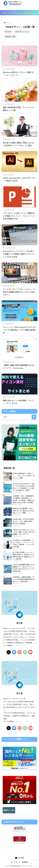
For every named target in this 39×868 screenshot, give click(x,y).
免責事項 (25, 862)
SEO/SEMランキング (19, 831)
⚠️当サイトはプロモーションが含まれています (20, 13)
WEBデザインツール (22, 32)
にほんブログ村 (20, 843)
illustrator (8, 32)
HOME (19, 858)
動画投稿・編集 (10, 37)
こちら (16, 646)
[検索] (34, 417)
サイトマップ (15, 862)
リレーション (20, 5)
